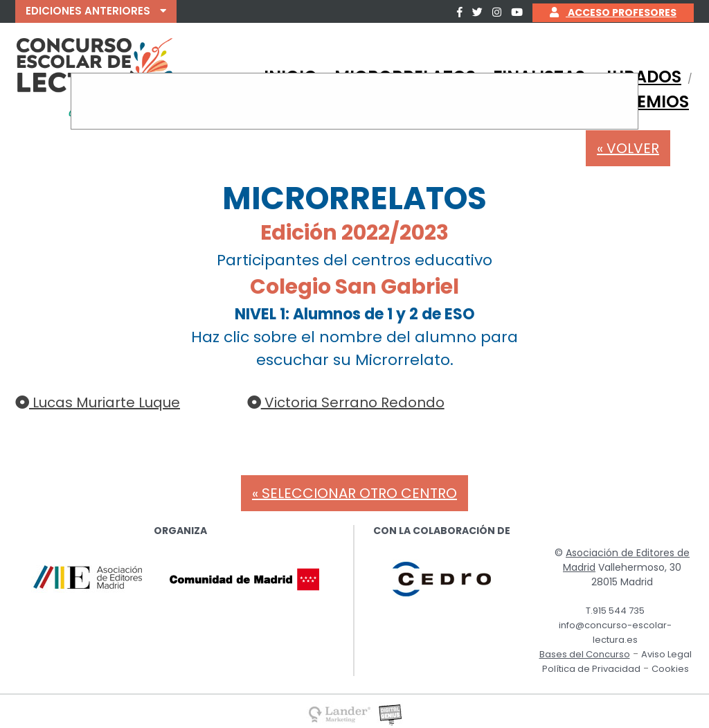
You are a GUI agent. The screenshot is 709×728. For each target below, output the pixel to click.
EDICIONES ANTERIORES (96, 11)
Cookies (670, 669)
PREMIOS (652, 101)
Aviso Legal (666, 654)
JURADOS (642, 77)
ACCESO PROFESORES (613, 12)
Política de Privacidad (591, 669)
